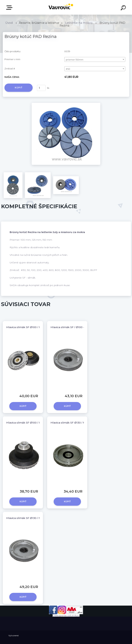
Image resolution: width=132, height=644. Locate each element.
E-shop (10, 8)
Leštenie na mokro (79, 23)
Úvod (9, 23)
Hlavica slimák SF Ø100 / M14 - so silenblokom (37, 423)
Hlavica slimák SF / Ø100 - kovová (72, 327)
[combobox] (95, 59)
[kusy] (41, 88)
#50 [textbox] (68, 69)
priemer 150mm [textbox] (75, 60)
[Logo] (61, 7)
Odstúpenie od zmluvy (66, 615)
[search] (124, 8)
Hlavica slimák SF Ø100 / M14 (25, 327)
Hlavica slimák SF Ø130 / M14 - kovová (31, 518)
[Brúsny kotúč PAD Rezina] (66, 104)
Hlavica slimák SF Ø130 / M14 (69, 423)
